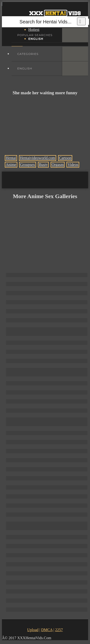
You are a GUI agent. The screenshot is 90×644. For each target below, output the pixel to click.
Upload (33, 630)
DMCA (47, 630)
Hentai (11, 158)
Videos (73, 165)
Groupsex (28, 165)
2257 (59, 630)
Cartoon (65, 158)
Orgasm (58, 165)
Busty (43, 165)
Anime (11, 165)
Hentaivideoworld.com (38, 158)
